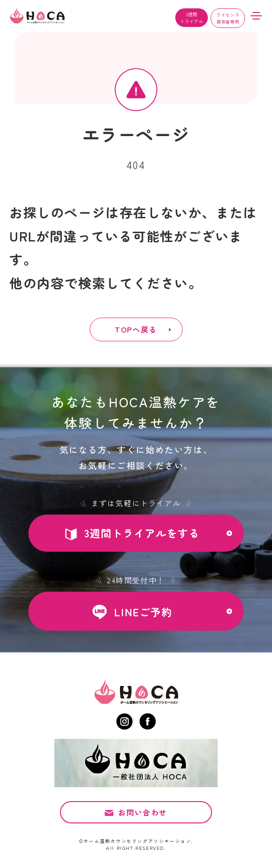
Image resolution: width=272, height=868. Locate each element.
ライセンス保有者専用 (228, 18)
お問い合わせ (143, 816)
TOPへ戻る (136, 329)
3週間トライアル (192, 18)
